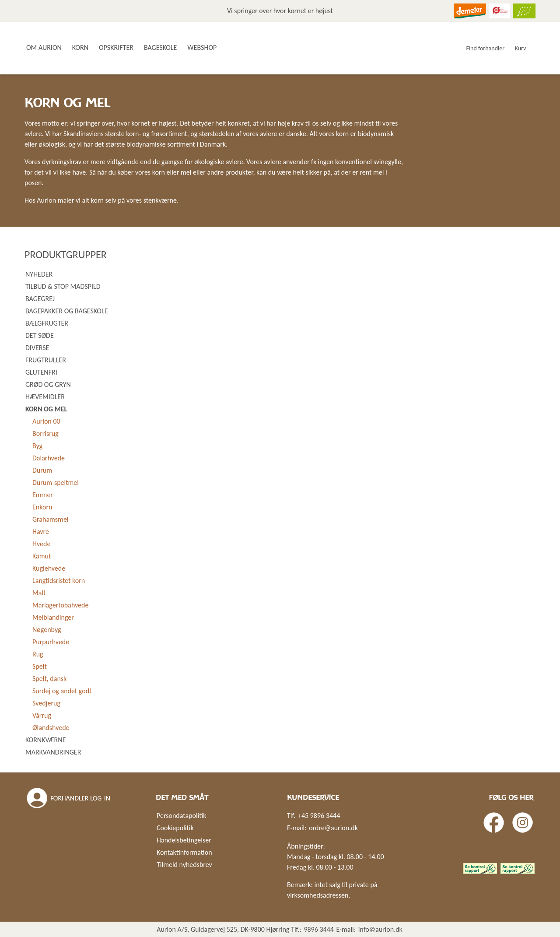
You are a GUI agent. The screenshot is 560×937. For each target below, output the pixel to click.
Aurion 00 (46, 421)
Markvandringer (53, 752)
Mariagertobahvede (60, 605)
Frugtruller (46, 360)
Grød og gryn (48, 384)
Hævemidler (45, 397)
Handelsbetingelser (184, 840)
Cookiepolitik (175, 828)
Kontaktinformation (184, 852)
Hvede (41, 544)
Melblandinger (53, 617)
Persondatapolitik (181, 816)
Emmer (43, 495)
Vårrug (42, 715)
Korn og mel (46, 409)
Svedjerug (46, 703)
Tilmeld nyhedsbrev (184, 865)
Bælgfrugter (47, 323)
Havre (41, 532)
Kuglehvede (49, 568)
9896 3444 (319, 929)
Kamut (42, 556)
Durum (42, 470)
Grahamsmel (51, 519)
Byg (37, 446)
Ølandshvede (51, 728)
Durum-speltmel (56, 483)
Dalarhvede (49, 458)
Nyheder (39, 274)
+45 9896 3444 (319, 816)
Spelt (40, 666)
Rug (38, 654)
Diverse (37, 348)
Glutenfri (41, 372)
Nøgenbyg (47, 630)
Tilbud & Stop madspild (63, 286)
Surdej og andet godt (62, 691)
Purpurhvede (51, 642)
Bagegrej (40, 299)
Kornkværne (45, 740)
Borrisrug (45, 433)
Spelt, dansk (49, 679)
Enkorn (42, 507)
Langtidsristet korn (59, 581)
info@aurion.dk (380, 929)
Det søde (40, 335)
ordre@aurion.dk (333, 828)
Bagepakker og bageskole (66, 311)
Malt (39, 593)
